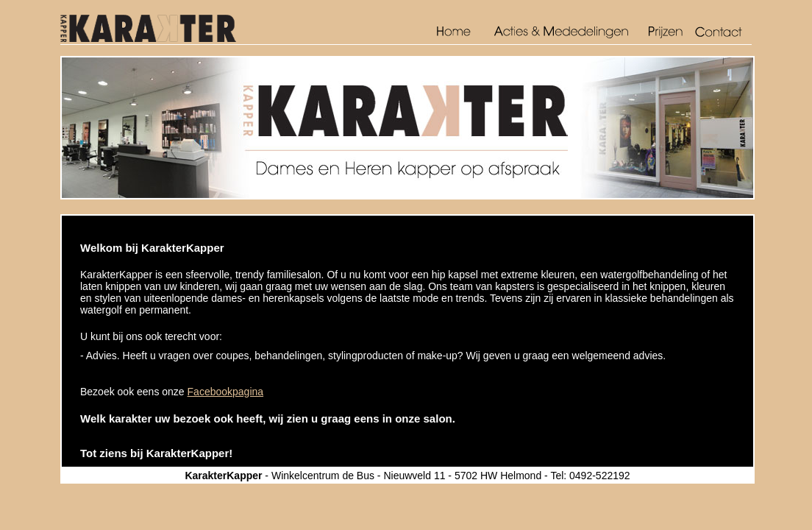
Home (459, 33)
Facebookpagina (226, 392)
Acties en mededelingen (561, 33)
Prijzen (667, 33)
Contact (722, 33)
